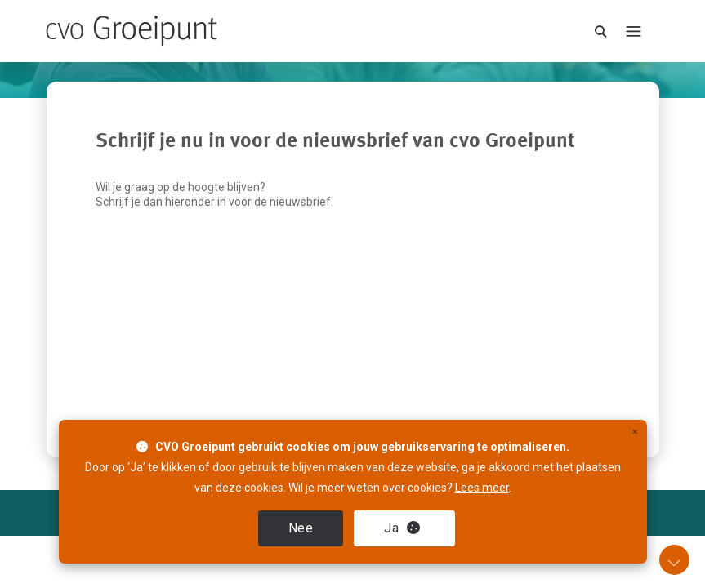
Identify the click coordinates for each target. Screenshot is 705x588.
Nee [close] (301, 528)
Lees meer (482, 488)
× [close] (635, 432)
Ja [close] (402, 528)
